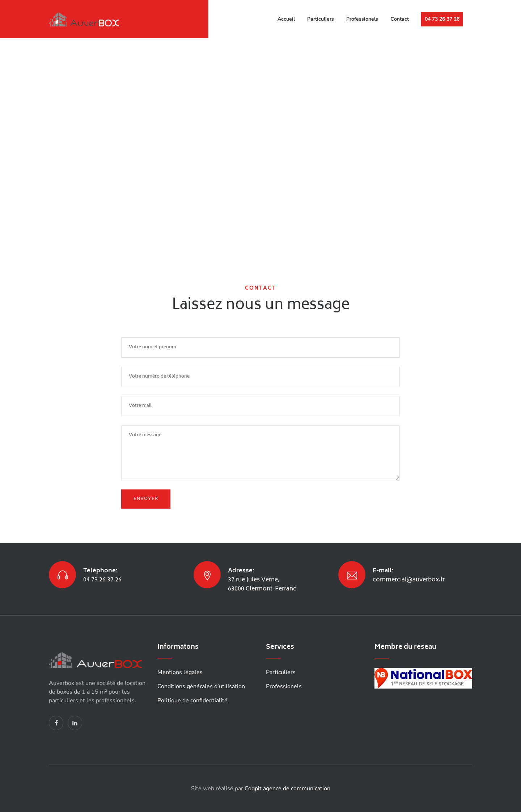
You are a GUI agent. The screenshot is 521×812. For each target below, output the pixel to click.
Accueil (286, 19)
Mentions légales (180, 672)
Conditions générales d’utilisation (201, 686)
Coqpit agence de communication (287, 788)
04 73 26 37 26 (442, 19)
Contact (400, 19)
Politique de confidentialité (192, 700)
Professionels (362, 19)
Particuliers (321, 19)
